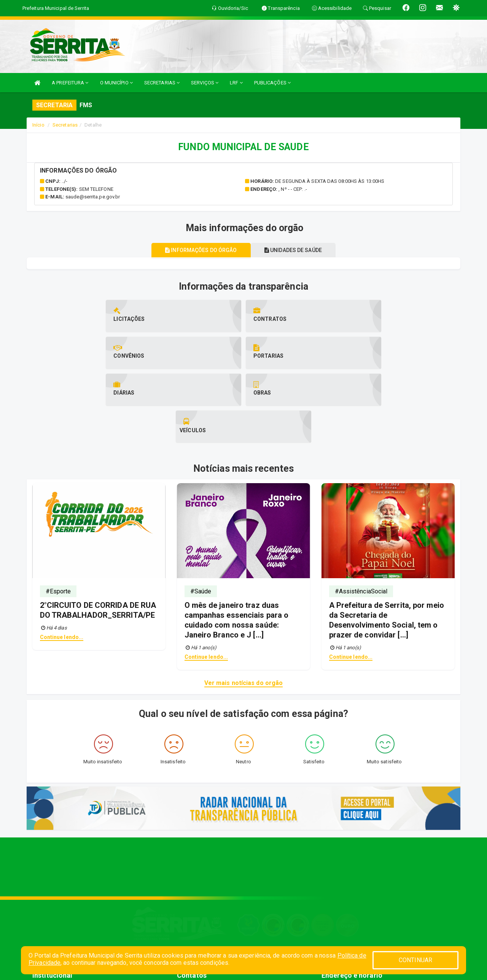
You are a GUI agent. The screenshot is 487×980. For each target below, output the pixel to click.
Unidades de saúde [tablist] (295, 250)
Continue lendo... (62, 563)
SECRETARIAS (162, 83)
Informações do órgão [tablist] (199, 250)
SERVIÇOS (205, 83)
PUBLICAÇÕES (272, 83)
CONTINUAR (415, 960)
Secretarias (65, 125)
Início (38, 125)
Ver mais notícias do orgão (244, 609)
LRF (236, 83)
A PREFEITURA (70, 83)
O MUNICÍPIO (116, 83)
